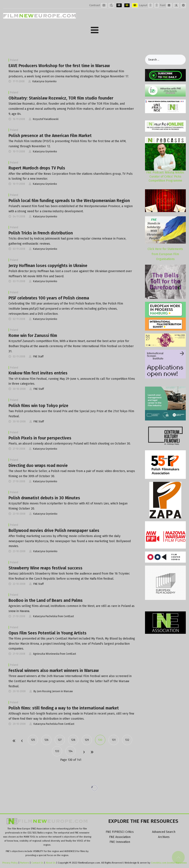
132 (127, 740)
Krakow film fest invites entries (38, 373)
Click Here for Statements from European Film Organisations (165, 254)
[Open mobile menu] (95, 30)
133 (57, 751)
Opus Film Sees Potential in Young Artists (48, 633)
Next (84, 752)
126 (46, 740)
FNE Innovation (120, 842)
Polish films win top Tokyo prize (38, 406)
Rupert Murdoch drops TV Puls (37, 168)
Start (14, 741)
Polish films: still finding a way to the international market (64, 708)
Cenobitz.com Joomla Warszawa (169, 863)
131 (114, 740)
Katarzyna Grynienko (45, 81)
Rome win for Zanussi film (33, 336)
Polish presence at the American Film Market (50, 136)
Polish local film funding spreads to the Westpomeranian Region (69, 201)
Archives (164, 837)
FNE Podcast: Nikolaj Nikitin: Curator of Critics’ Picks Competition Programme (165, 177)
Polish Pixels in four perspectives (40, 438)
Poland (14, 60)
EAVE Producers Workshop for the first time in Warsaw (59, 66)
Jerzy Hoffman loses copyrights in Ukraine (48, 266)
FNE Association (120, 837)
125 (33, 740)
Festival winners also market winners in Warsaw (54, 671)
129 (87, 740)
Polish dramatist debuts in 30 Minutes (44, 498)
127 (60, 740)
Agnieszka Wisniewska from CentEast (55, 654)
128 (73, 740)
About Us (51, 863)
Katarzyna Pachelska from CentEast (53, 616)
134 (71, 751)
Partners (25, 863)
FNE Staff (38, 357)
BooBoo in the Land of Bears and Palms (46, 600)
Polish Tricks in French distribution (41, 233)
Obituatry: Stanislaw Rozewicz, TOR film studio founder (61, 98)
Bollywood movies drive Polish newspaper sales (54, 531)
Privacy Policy (10, 863)
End (92, 752)
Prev (22, 741)
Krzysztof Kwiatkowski (46, 119)
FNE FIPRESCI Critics (120, 832)
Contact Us (38, 863)
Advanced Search (164, 832)
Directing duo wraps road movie (38, 466)
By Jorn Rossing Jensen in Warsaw (53, 691)
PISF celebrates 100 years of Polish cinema (49, 298)
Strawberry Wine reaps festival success (45, 568)
